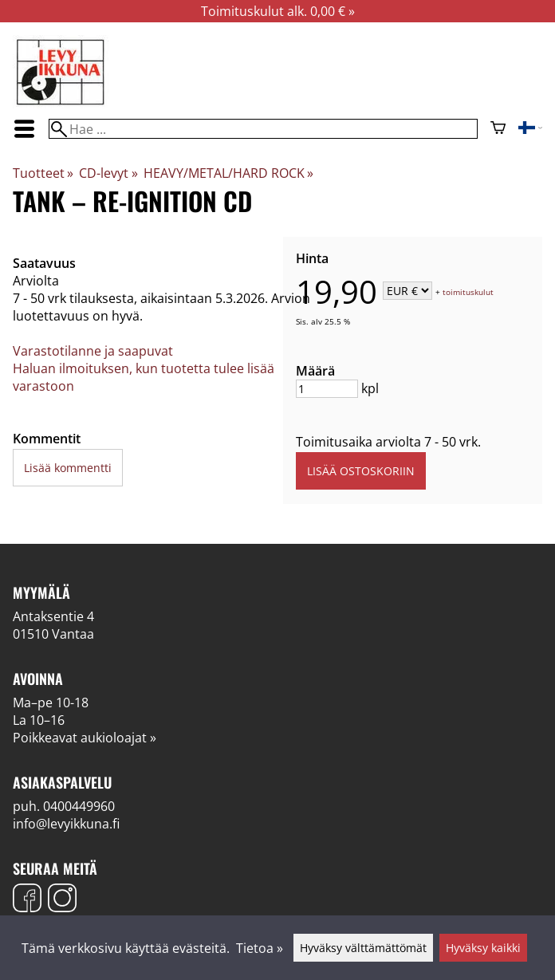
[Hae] (263, 129)
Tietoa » (260, 948)
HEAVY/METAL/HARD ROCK (228, 173)
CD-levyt (108, 173)
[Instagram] (62, 900)
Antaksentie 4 (53, 616)
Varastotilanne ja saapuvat (93, 351)
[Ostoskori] (498, 129)
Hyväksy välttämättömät (363, 948)
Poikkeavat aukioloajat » (85, 738)
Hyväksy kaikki (483, 948)
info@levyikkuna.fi (66, 824)
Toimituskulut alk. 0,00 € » (278, 11)
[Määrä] (327, 389)
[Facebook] (27, 900)
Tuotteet (43, 173)
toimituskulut (468, 292)
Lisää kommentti (68, 468)
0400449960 (79, 806)
